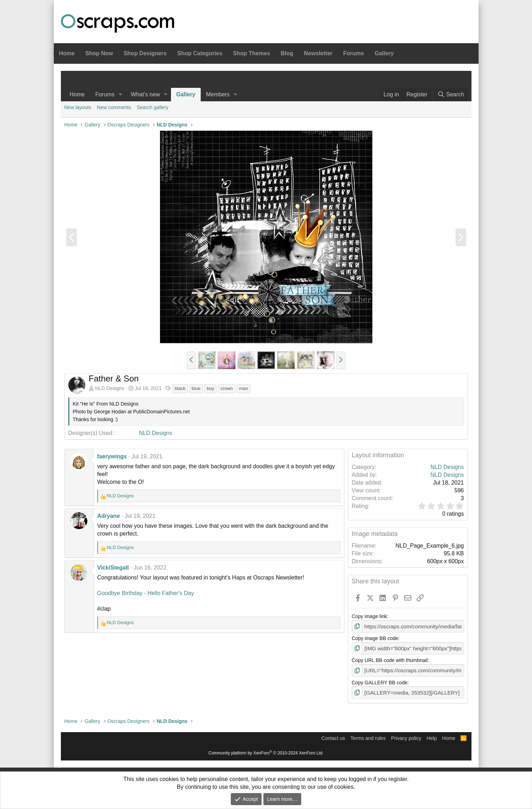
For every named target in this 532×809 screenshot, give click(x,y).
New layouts (78, 107)
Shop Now (99, 53)
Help (432, 736)
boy (210, 388)
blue (196, 388)
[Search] (451, 95)
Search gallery (153, 107)
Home (67, 53)
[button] (120, 95)
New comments (114, 107)
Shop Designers (145, 53)
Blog (287, 53)
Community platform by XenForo (266, 751)
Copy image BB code (375, 638)
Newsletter (318, 53)
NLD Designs (109, 388)
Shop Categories (200, 53)
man (243, 388)
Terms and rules (368, 736)
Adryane (109, 516)
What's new (145, 94)
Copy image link (370, 616)
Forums (354, 53)
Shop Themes (251, 53)
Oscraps (118, 23)
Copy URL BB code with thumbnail (390, 659)
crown (227, 388)
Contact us (333, 736)
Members (218, 94)
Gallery (384, 53)
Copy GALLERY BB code (380, 681)
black (180, 388)
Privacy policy (406, 736)
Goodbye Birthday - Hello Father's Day (146, 593)
